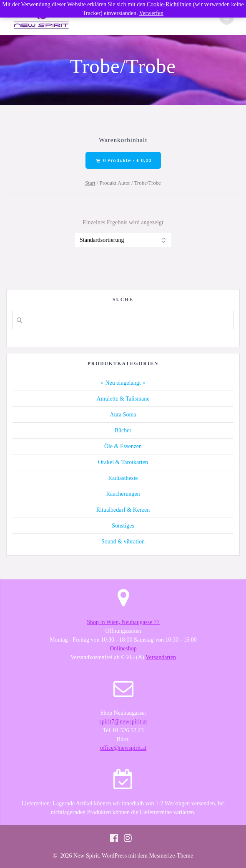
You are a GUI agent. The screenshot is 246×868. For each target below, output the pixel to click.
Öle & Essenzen (123, 446)
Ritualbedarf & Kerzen (123, 510)
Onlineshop (123, 648)
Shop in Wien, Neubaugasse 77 (123, 622)
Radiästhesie (123, 478)
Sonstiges (123, 526)
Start (90, 183)
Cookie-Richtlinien (169, 4)
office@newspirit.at (123, 748)
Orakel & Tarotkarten (123, 462)
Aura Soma (123, 415)
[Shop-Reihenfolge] (123, 240)
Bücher (123, 430)
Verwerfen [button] (151, 13)
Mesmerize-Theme (171, 856)
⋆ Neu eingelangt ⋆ (123, 383)
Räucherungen (123, 494)
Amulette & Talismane (123, 399)
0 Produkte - (124, 161)
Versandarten (161, 657)
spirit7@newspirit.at (123, 722)
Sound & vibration (123, 542)
